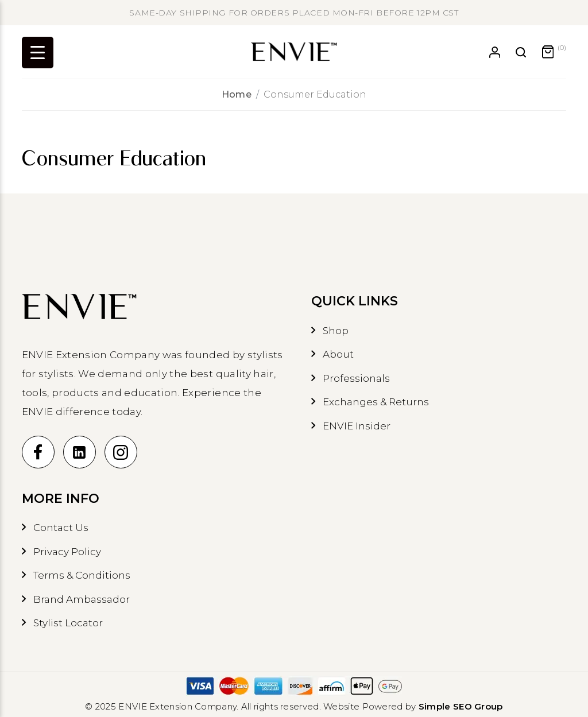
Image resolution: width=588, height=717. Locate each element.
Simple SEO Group (461, 706)
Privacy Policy (67, 552)
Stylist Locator (68, 623)
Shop (336, 331)
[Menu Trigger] (38, 53)
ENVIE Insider (357, 426)
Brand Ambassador (82, 599)
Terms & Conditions (82, 575)
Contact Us (61, 528)
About (338, 354)
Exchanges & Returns (376, 402)
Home (237, 94)
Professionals (356, 378)
